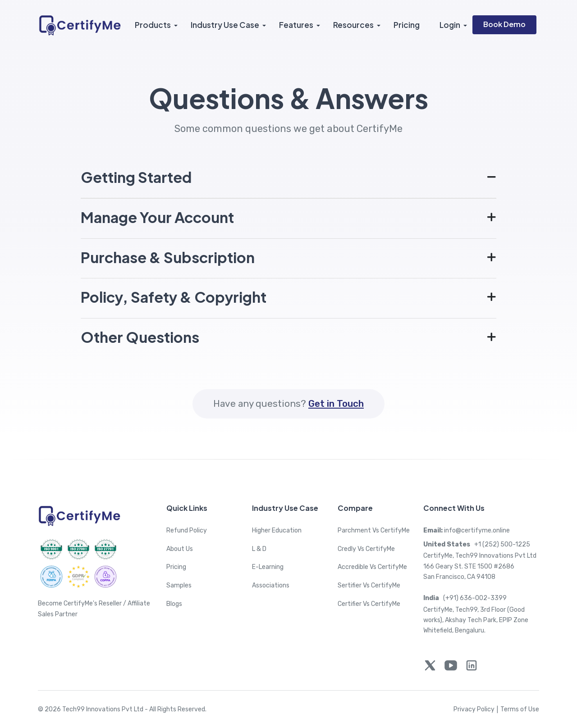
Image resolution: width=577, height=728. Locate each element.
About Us (180, 549)
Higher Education (277, 530)
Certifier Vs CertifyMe (369, 604)
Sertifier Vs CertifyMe (369, 585)
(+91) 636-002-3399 (465, 598)
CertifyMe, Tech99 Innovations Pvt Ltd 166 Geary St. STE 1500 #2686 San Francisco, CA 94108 (480, 566)
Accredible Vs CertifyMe (372, 567)
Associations (271, 585)
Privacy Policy (477, 710)
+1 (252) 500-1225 (477, 544)
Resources (353, 25)
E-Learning (268, 567)
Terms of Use (520, 709)
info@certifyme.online (467, 530)
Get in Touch (336, 404)
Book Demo (504, 24)
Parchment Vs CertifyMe (374, 530)
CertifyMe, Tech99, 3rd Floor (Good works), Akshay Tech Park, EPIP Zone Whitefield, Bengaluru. (476, 620)
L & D (259, 549)
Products (153, 25)
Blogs (174, 604)
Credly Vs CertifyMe (366, 549)
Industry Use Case (225, 25)
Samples (179, 585)
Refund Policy (187, 530)
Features (296, 25)
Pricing (407, 25)
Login (450, 25)
